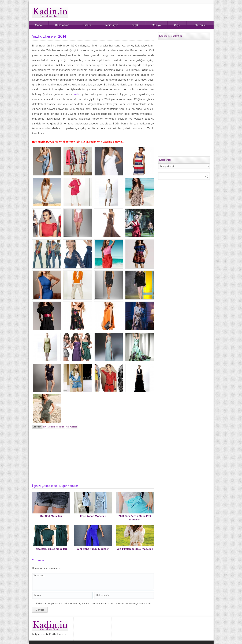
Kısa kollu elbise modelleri (51, 549)
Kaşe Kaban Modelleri (93, 516)
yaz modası (72, 427)
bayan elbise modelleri (54, 427)
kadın (77, 94)
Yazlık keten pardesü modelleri (135, 549)
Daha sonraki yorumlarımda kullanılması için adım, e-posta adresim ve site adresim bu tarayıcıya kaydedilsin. (94, 604)
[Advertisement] (93, 455)
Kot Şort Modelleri (51, 516)
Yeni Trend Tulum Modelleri (93, 549)
